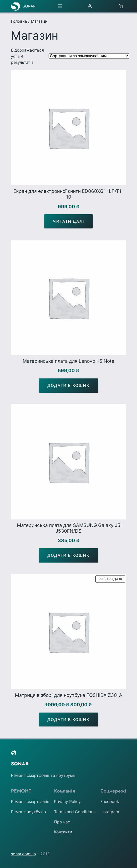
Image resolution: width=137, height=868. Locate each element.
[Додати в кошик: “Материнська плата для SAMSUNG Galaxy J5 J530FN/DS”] (68, 555)
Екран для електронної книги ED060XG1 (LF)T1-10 (68, 194)
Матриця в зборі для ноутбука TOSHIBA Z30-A (69, 695)
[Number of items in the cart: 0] (121, 6)
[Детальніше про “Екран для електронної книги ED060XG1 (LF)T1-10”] (68, 221)
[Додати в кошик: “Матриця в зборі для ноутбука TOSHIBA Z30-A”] (68, 720)
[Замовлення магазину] (89, 56)
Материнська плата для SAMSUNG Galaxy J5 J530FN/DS (69, 528)
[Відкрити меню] (60, 6)
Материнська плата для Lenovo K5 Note (68, 361)
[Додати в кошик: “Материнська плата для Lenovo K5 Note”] (68, 386)
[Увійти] (90, 6)
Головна (19, 21)
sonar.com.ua (23, 854)
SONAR (29, 6)
